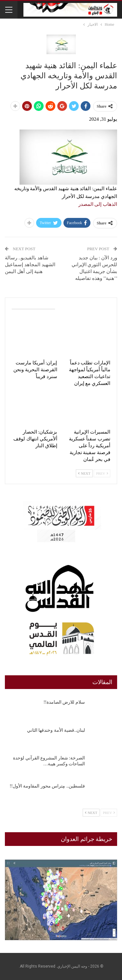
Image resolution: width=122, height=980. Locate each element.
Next (84, 473)
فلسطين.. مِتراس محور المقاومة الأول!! (47, 786)
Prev (102, 473)
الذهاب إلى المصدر (98, 204)
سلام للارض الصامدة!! (64, 702)
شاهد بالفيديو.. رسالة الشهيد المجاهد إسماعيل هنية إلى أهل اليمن (30, 265)
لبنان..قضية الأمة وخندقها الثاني (56, 730)
